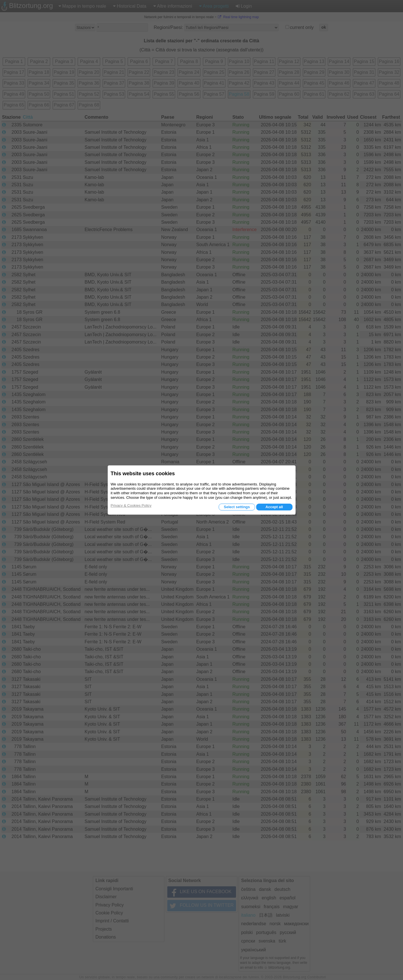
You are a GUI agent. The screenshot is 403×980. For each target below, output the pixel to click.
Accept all (274, 507)
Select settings (237, 507)
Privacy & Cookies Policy (131, 505)
